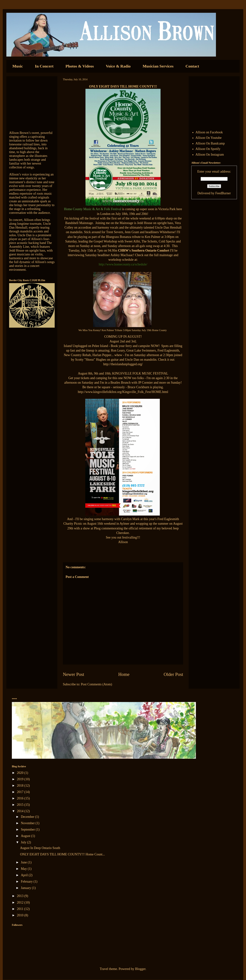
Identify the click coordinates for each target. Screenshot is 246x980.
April (25, 875)
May (24, 869)
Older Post (173, 674)
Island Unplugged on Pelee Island (86, 346)
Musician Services (158, 66)
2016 (21, 798)
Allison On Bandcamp (210, 143)
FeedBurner (223, 193)
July (24, 842)
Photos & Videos (80, 66)
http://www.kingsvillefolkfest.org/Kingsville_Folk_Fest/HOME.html (123, 392)
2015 (21, 805)
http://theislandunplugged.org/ (123, 364)
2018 (21, 786)
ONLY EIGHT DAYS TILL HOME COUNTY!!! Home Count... (63, 854)
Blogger (140, 969)
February (27, 881)
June (24, 862)
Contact (192, 66)
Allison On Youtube (209, 138)
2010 (21, 915)
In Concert (44, 66)
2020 (21, 773)
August (26, 836)
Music (18, 66)
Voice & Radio (118, 66)
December (28, 817)
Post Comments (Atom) (96, 684)
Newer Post (74, 674)
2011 (21, 909)
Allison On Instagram (210, 155)
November (28, 823)
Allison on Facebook (209, 132)
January (26, 888)
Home (124, 674)
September (28, 829)
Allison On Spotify (208, 149)
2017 (21, 792)
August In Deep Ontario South (40, 848)
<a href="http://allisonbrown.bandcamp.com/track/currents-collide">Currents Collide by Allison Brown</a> (32, 102)
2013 (21, 896)
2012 (21, 902)
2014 (21, 811)
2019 (21, 779)
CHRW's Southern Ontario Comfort (144, 250)
